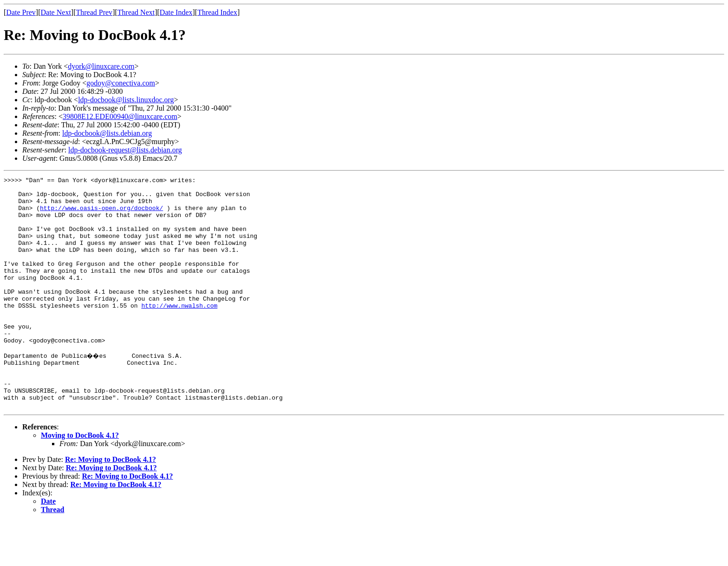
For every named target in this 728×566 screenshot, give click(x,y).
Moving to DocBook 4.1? (80, 480)
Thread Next (136, 12)
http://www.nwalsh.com (179, 332)
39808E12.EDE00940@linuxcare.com (120, 116)
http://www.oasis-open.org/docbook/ (101, 215)
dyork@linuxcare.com (101, 66)
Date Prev (21, 12)
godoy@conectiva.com (121, 83)
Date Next (56, 12)
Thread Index (217, 12)
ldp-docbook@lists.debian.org (107, 133)
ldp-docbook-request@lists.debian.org (125, 150)
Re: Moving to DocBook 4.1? (110, 504)
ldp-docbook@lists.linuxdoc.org (126, 100)
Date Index (176, 12)
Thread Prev (94, 12)
